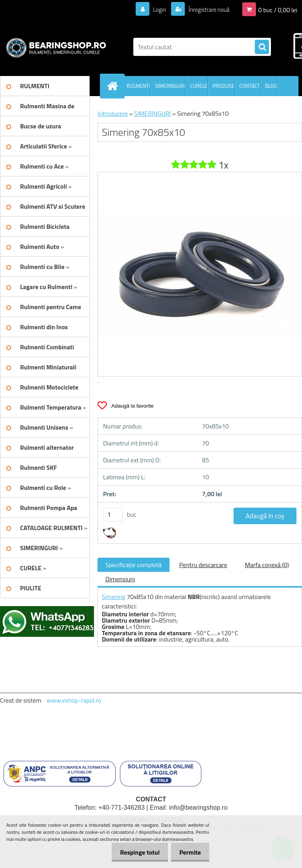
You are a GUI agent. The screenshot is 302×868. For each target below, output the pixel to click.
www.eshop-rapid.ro (74, 700)
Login (155, 9)
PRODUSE (224, 86)
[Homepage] (114, 86)
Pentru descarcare (203, 565)
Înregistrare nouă (207, 9)
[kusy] (113, 515)
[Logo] (54, 47)
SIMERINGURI (170, 86)
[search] (262, 47)
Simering (114, 597)
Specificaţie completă (134, 565)
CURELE (199, 86)
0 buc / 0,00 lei (278, 9)
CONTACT (250, 86)
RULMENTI (138, 86)
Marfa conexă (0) (267, 565)
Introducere (113, 113)
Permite (189, 852)
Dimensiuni (120, 579)
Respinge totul (135, 852)
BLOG (271, 86)
